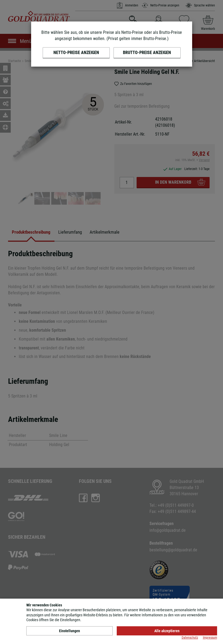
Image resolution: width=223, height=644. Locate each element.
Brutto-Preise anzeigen (147, 53)
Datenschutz (190, 638)
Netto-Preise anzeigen (76, 53)
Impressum (210, 638)
